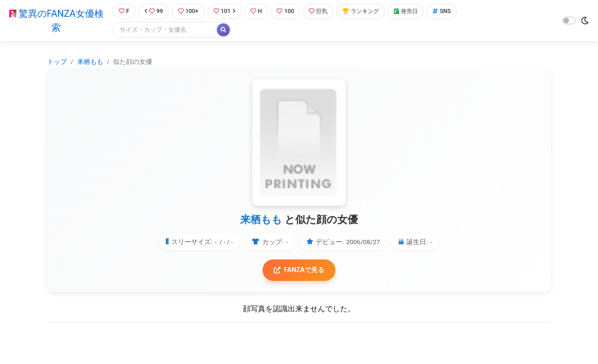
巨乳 (322, 11)
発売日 (413, 11)
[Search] (164, 30)
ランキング (366, 11)
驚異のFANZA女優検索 (55, 21)
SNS (450, 11)
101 (225, 11)
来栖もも (90, 62)
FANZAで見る (299, 270)
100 (288, 11)
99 (153, 11)
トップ (57, 62)
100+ (188, 11)
